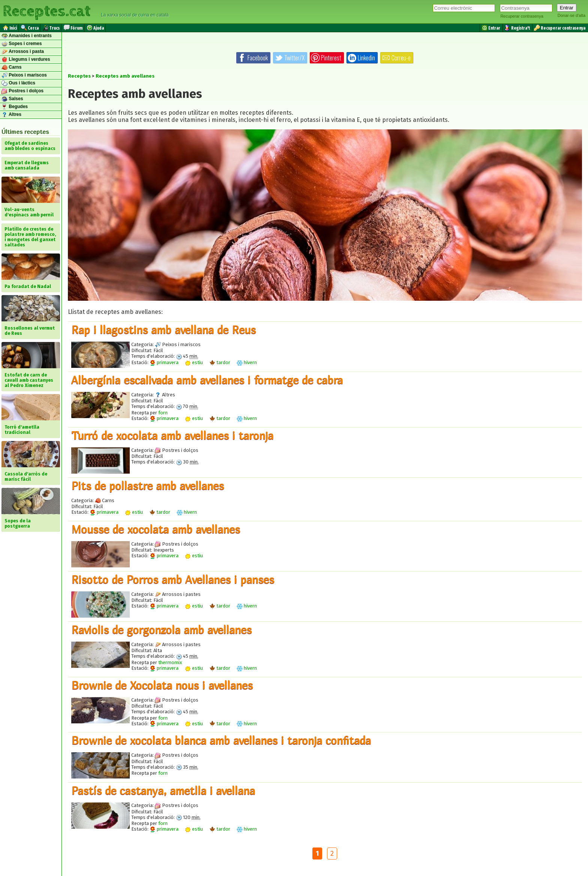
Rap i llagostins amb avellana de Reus (163, 330)
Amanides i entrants (27, 36)
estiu (194, 362)
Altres (11, 115)
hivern (247, 362)
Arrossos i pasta (23, 52)
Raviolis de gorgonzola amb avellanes (161, 630)
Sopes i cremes (22, 44)
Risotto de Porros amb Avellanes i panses (173, 579)
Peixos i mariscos (24, 75)
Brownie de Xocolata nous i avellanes (162, 685)
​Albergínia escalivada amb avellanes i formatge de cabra (207, 380)
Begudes (15, 107)
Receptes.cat (46, 11)
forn (163, 413)
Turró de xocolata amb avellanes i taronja (172, 435)
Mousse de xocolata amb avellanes (156, 529)
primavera (164, 362)
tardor (220, 362)
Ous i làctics (18, 83)
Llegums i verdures (26, 60)
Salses (12, 99)
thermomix (170, 662)
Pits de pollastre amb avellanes (148, 486)
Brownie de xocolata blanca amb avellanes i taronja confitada (221, 740)
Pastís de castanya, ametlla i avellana (163, 790)
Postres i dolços (22, 91)
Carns (11, 67)
